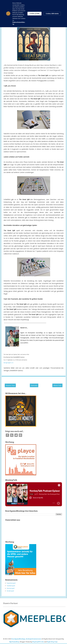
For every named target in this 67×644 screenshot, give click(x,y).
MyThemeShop (14, 642)
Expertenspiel (11, 583)
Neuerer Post (10, 385)
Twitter (16, 435)
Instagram (20, 435)
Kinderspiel (10, 591)
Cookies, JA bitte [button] (34, 13)
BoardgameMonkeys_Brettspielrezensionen (26, 639)
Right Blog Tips (52, 642)
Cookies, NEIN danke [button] (52, 14)
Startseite (34, 385)
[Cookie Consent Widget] (33, 14)
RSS (12, 435)
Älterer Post (57, 385)
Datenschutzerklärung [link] (19, 23)
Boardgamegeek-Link (9, 363)
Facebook (7, 435)
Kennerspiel (11, 588)
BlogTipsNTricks (38, 642)
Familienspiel (11, 586)
